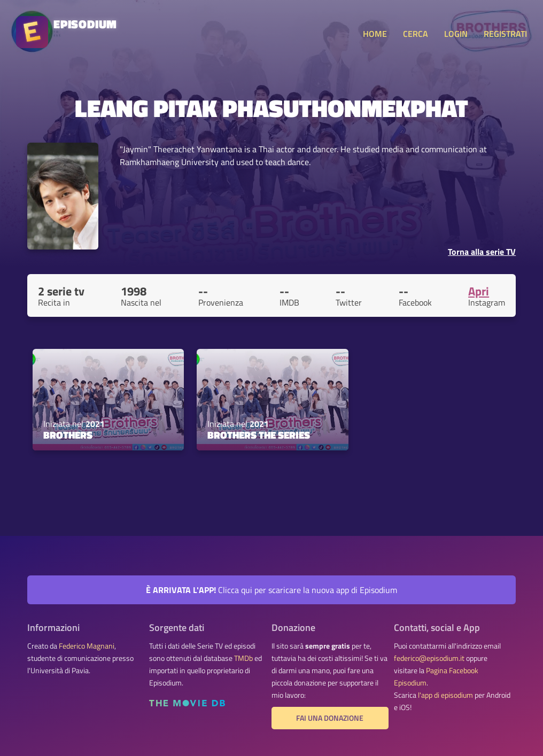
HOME (375, 34)
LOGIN (456, 34)
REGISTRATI (505, 34)
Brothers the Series (259, 435)
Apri (479, 291)
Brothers (68, 435)
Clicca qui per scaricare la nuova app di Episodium (271, 590)
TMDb (243, 658)
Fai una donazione (330, 718)
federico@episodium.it (429, 658)
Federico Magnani (87, 646)
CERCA (416, 34)
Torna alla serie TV (482, 252)
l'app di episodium (445, 695)
